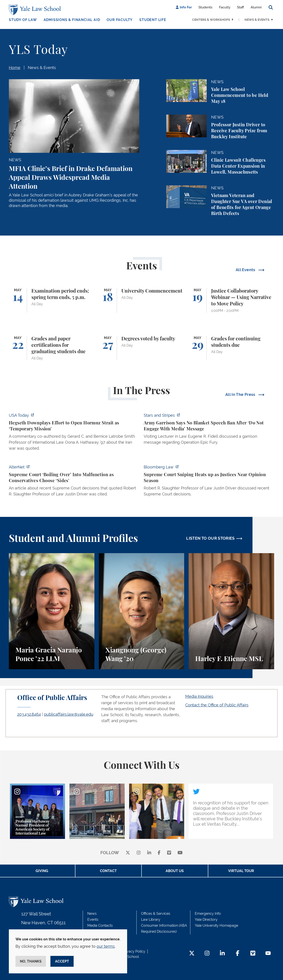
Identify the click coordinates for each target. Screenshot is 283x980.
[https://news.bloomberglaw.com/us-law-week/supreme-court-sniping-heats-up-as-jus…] (209, 482)
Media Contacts (100, 925)
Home (15, 68)
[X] (128, 853)
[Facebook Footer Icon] (238, 954)
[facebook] (159, 853)
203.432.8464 (29, 714)
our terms (106, 946)
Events (93, 920)
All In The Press (241, 394)
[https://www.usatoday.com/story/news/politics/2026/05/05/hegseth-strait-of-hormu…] (74, 433)
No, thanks (31, 961)
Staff (241, 7)
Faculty (225, 7)
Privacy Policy (134, 951)
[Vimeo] (169, 853)
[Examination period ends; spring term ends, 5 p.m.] (52, 300)
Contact (108, 871)
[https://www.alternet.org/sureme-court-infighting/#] (74, 482)
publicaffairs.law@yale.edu (69, 714)
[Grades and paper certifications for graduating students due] (52, 348)
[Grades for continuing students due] (231, 348)
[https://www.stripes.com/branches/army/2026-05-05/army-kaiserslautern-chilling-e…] (209, 430)
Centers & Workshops (211, 20)
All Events (246, 270)
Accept (62, 961)
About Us (175, 871)
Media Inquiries (199, 696)
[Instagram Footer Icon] (207, 954)
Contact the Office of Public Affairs (217, 705)
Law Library (151, 920)
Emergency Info (208, 914)
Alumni (256, 7)
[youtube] (180, 853)
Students (206, 7)
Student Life (153, 20)
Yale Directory (206, 920)
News (92, 914)
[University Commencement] (142, 300)
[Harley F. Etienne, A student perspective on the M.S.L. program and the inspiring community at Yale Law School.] (231, 611)
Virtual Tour (241, 871)
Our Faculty (120, 20)
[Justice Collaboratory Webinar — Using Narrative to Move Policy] (231, 300)
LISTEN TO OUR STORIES (210, 538)
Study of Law (23, 20)
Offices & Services (156, 914)
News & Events (257, 20)
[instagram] (139, 853)
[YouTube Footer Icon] (268, 954)
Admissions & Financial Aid (72, 20)
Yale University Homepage (216, 925)
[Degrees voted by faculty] (142, 348)
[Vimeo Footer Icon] (253, 954)
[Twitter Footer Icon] (192, 954)
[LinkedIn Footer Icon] (222, 954)
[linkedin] (149, 853)
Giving (42, 871)
